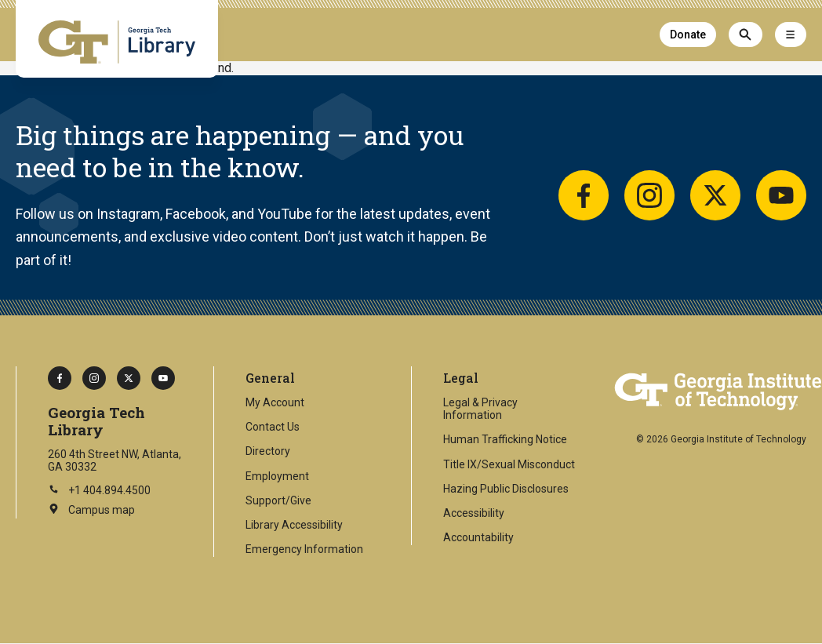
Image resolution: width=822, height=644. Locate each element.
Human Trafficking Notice (505, 439)
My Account (275, 402)
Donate (688, 35)
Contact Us (273, 427)
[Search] (746, 35)
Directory (268, 451)
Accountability (478, 537)
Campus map (91, 511)
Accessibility (474, 513)
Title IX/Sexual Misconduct (509, 464)
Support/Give (278, 500)
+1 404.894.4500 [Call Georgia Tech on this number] (99, 490)
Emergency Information (304, 549)
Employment (277, 476)
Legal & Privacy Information (480, 409)
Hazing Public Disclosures (506, 489)
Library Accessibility (294, 525)
